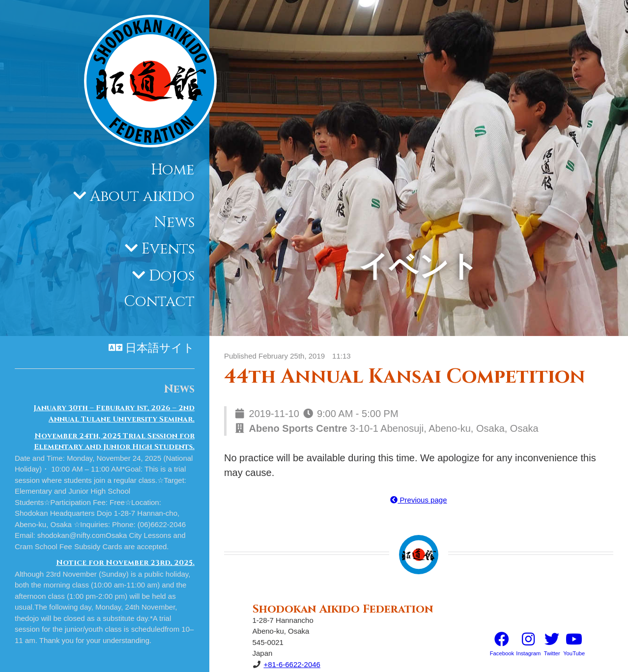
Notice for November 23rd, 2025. (125, 563)
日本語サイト (160, 348)
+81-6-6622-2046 (292, 664)
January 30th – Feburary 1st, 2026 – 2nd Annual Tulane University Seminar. (114, 414)
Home (173, 170)
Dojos (172, 276)
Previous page (418, 500)
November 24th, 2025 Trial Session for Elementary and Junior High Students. (114, 442)
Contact (159, 302)
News (174, 223)
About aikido (142, 196)
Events (168, 249)
